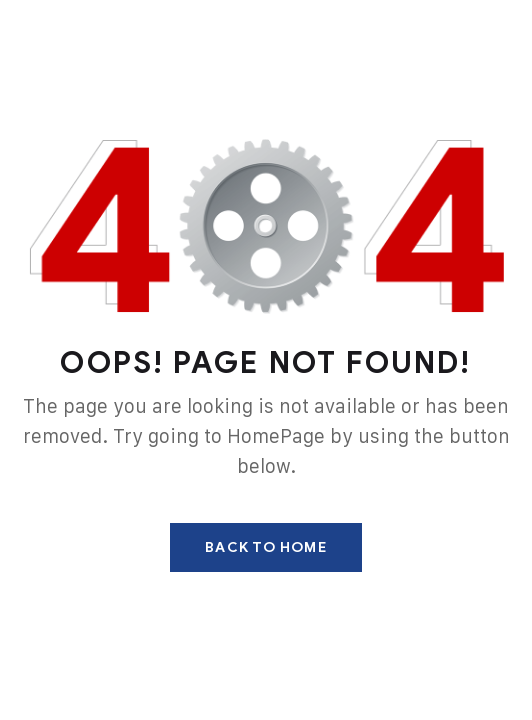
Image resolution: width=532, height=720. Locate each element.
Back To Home (265, 547)
